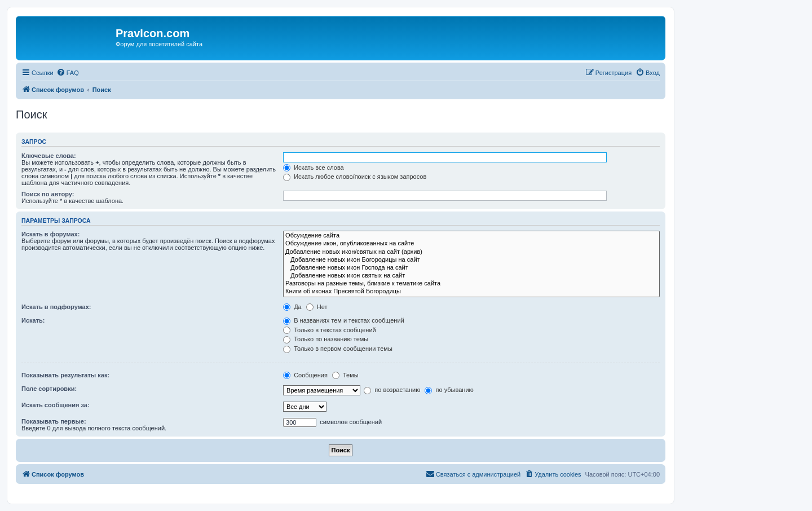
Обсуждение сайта (471, 236)
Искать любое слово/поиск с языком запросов (355, 177)
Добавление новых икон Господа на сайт (471, 268)
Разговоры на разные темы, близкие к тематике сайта (471, 284)
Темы (345, 375)
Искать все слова (314, 168)
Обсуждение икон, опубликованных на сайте (471, 244)
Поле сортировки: (49, 389)
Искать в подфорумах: (56, 307)
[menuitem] (68, 73)
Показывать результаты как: (65, 375)
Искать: (33, 320)
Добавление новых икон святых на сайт (471, 276)
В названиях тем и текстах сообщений (344, 320)
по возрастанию (392, 390)
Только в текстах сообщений (330, 330)
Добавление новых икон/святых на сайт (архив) (471, 252)
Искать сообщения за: (56, 405)
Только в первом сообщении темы (338, 349)
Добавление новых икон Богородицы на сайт (471, 260)
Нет (317, 307)
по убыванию (449, 390)
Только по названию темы (326, 339)
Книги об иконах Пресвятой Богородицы (471, 292)
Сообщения (305, 375)
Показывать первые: (54, 421)
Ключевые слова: (49, 156)
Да (292, 307)
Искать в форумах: (50, 234)
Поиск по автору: (48, 194)
